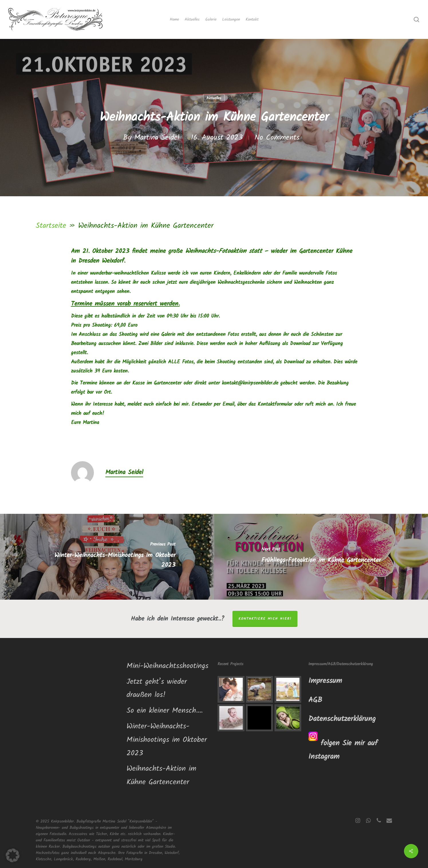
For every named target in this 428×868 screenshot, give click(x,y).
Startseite (51, 226)
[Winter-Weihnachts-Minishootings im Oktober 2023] (107, 557)
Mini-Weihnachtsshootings (167, 666)
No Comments (277, 138)
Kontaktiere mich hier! (265, 619)
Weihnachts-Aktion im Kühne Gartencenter (161, 775)
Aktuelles (214, 98)
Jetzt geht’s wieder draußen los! (157, 688)
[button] (13, 855)
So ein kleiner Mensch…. (165, 711)
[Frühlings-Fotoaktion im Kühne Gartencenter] (321, 557)
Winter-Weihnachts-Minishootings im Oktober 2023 (167, 740)
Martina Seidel (157, 138)
